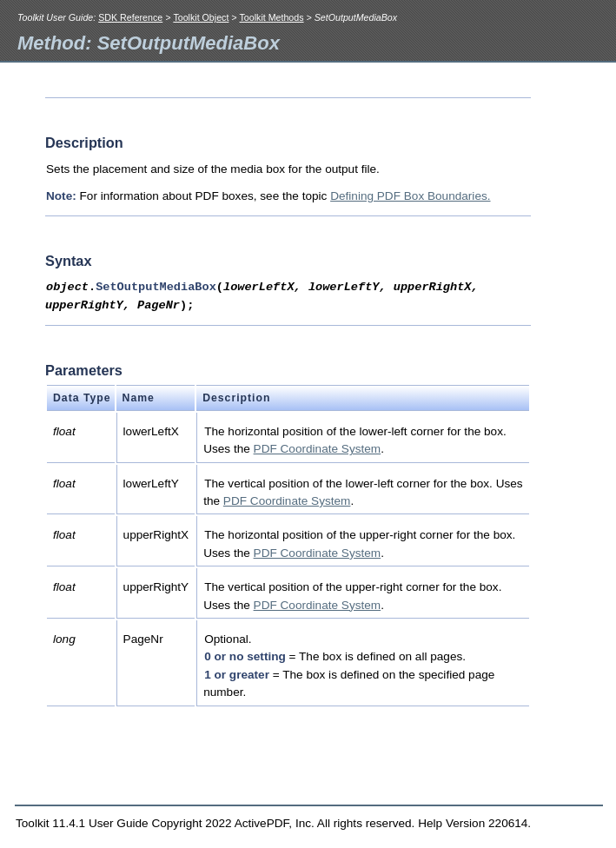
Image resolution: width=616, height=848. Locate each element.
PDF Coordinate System (318, 449)
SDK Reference (130, 17)
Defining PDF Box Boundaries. (410, 196)
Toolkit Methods (272, 17)
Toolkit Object (201, 17)
